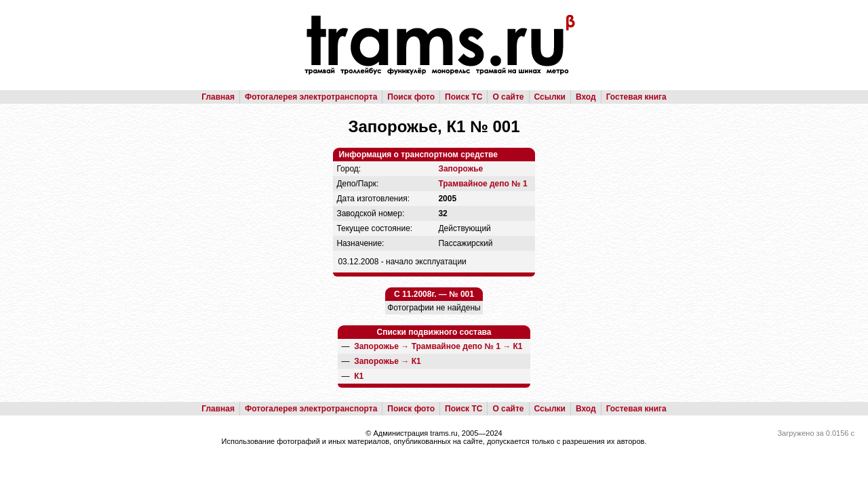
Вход (586, 97)
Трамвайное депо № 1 (482, 184)
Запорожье (460, 169)
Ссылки (550, 97)
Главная (218, 97)
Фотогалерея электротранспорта (311, 97)
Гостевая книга (636, 97)
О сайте (508, 97)
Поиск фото (411, 97)
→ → (438, 346)
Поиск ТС (463, 97)
